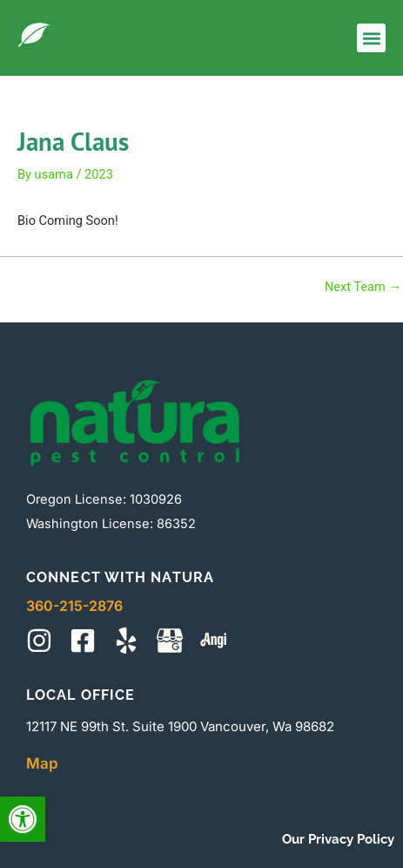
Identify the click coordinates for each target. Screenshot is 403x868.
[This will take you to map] (170, 641)
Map (42, 763)
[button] (23, 819)
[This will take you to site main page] (35, 35)
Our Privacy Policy (338, 839)
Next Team (363, 287)
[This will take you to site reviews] (213, 641)
